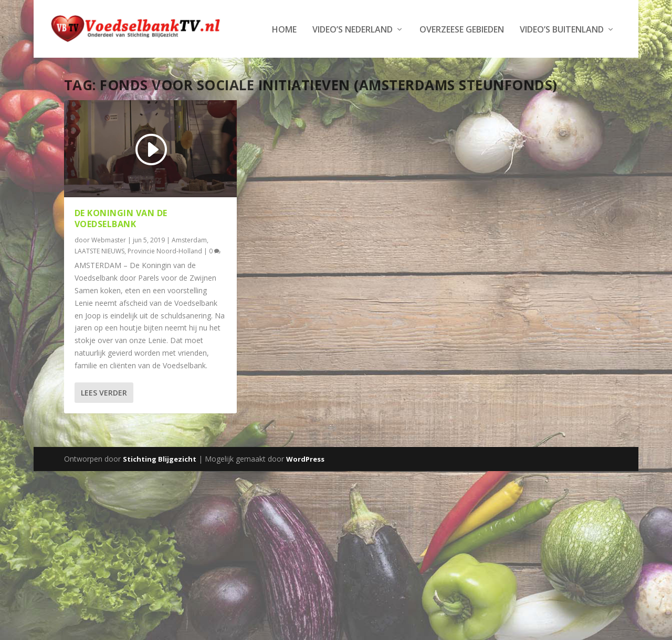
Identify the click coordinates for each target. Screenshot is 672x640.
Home (70, 62)
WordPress (305, 490)
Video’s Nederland (138, 62)
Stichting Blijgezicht (160, 490)
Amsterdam (189, 271)
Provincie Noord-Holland (165, 282)
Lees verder (104, 424)
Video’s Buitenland (347, 62)
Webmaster (109, 271)
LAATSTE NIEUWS (99, 282)
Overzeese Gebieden (247, 62)
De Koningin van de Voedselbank (121, 250)
